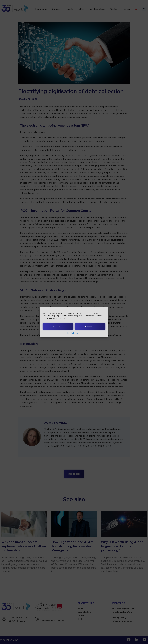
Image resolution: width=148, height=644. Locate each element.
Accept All (58, 327)
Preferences (90, 327)
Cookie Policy (73, 333)
